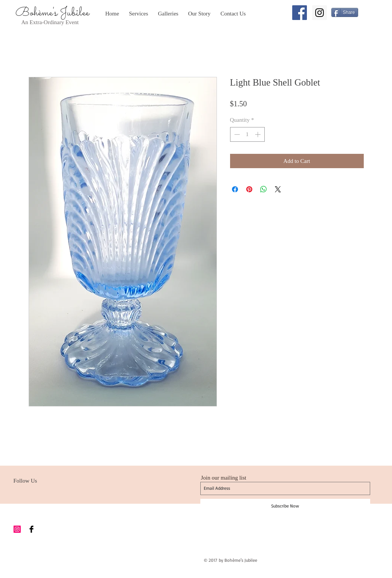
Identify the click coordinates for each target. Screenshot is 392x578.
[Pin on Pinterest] (249, 189)
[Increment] (259, 134)
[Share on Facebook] (235, 189)
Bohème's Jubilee (52, 13)
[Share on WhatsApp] (264, 189)
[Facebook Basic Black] (31, 529)
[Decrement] (236, 134)
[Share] (345, 12)
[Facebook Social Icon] (300, 13)
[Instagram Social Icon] (320, 13)
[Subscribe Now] (285, 506)
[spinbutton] (247, 134)
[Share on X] (278, 189)
